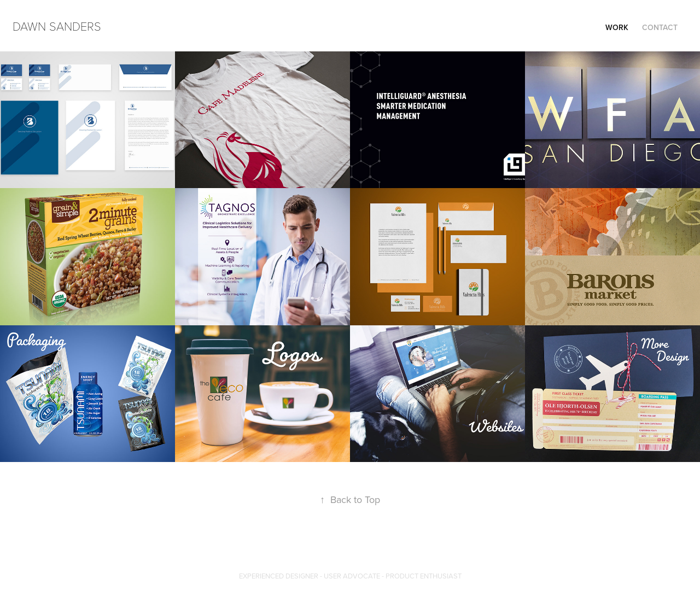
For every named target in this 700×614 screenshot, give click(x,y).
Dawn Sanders (57, 26)
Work (617, 27)
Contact (660, 27)
